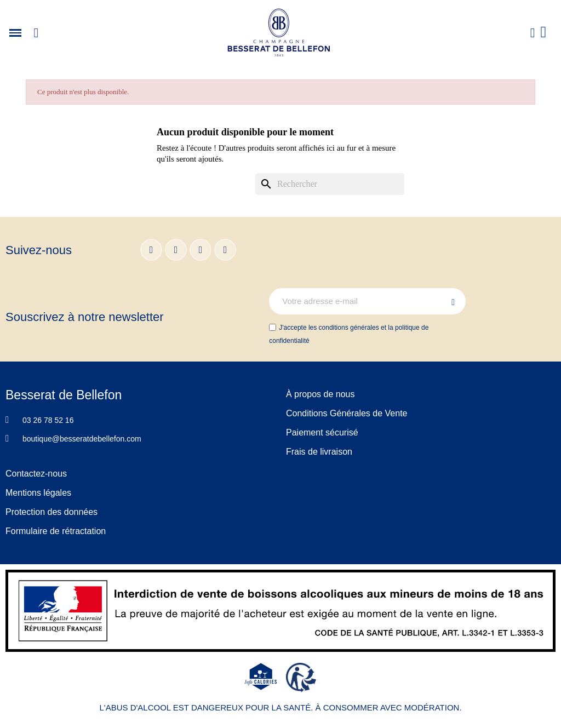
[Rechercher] (330, 184)
